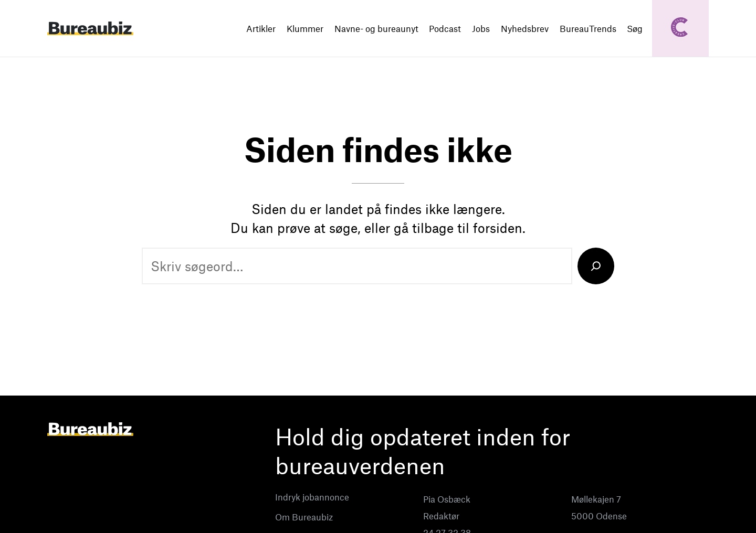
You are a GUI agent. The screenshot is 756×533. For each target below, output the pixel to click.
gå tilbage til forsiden (458, 228)
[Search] (596, 266)
